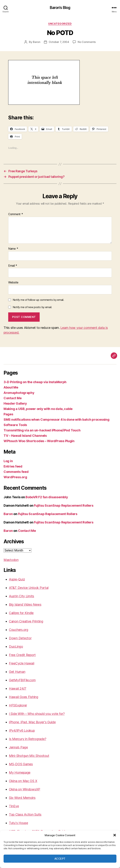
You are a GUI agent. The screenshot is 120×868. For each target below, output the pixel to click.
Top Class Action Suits (25, 814)
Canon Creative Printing (26, 621)
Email (13, 266)
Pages (8, 414)
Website (13, 283)
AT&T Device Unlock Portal (29, 588)
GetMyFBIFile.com (22, 680)
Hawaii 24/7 (18, 688)
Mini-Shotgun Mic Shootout (29, 756)
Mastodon (11, 560)
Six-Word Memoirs (22, 798)
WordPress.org (15, 477)
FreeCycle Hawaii (22, 663)
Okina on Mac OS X (23, 781)
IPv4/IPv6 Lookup (22, 730)
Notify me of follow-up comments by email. (38, 300)
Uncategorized (60, 24)
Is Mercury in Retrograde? (27, 739)
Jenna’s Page (18, 747)
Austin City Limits (22, 596)
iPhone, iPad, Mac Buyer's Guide (32, 722)
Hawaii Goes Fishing (24, 697)
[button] (115, 835)
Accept (60, 859)
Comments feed (16, 472)
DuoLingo (16, 646)
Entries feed (13, 466)
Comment (16, 214)
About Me (11, 387)
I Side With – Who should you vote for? (37, 714)
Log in (8, 461)
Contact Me (12, 398)
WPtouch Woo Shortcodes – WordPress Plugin (39, 441)
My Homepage (20, 772)
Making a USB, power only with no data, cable (38, 409)
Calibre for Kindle (21, 613)
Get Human (17, 672)
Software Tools (15, 425)
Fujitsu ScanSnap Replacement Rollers (64, 505)
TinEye (14, 806)
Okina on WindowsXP (25, 789)
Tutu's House (18, 823)
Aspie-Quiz (17, 579)
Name (13, 249)
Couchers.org (19, 630)
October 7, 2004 (59, 42)
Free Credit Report (22, 655)
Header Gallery (15, 403)
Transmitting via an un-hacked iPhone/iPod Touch (42, 430)
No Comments (87, 42)
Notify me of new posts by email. (32, 307)
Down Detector (20, 638)
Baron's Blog (60, 8)
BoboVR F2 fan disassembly (47, 497)
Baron (37, 42)
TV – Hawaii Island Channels (25, 436)
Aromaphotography (19, 393)
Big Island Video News (25, 604)
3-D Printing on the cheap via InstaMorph (35, 382)
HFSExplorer (18, 705)
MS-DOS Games (21, 764)
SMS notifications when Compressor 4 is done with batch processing (56, 420)
